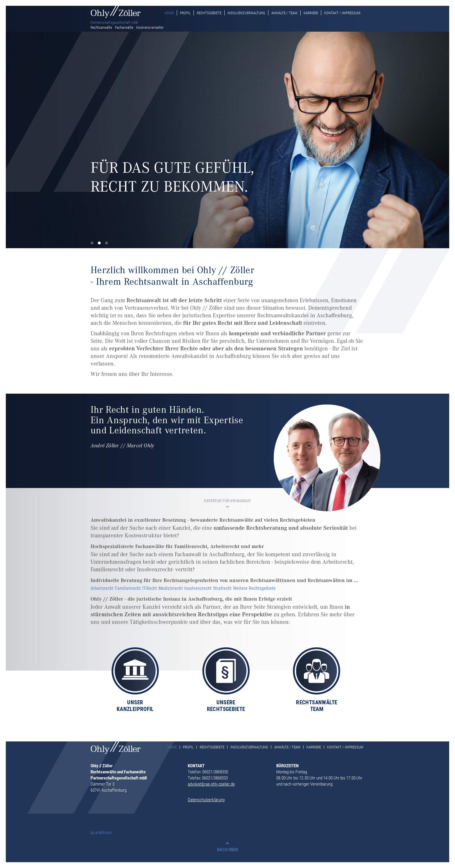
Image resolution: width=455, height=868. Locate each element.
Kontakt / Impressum (342, 13)
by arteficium (101, 832)
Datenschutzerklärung (206, 799)
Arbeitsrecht (102, 588)
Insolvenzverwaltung (246, 13)
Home (169, 13)
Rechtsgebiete (209, 13)
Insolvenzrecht (198, 588)
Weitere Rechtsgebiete (254, 588)
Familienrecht (128, 588)
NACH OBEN (228, 849)
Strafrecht (222, 588)
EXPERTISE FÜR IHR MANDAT (228, 501)
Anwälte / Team (284, 13)
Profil (185, 13)
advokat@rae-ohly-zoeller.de (211, 784)
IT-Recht (150, 588)
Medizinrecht (171, 588)
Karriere (311, 13)
